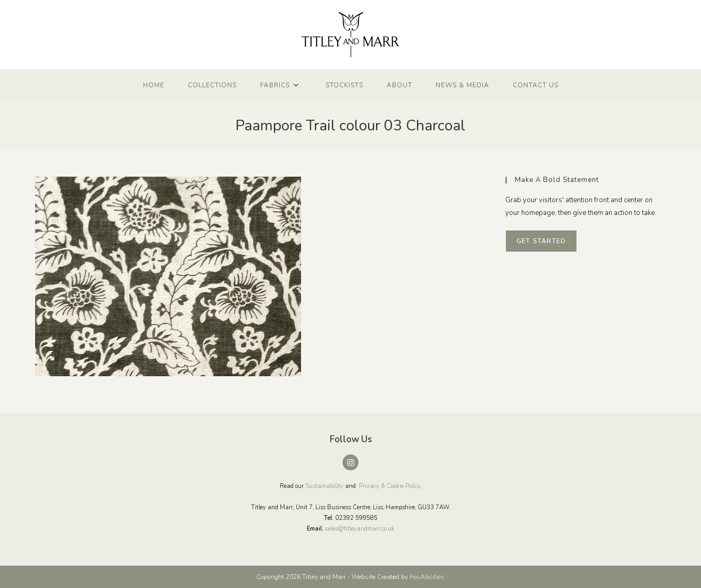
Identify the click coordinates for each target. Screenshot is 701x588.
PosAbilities (427, 577)
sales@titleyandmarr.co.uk (360, 529)
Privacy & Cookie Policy (390, 486)
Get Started (541, 241)
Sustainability (324, 486)
